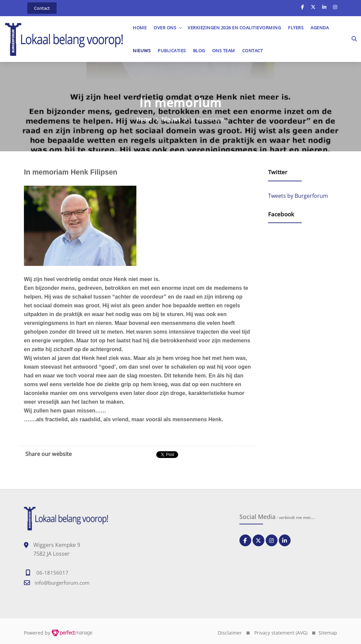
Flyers (296, 28)
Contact (253, 51)
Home (140, 28)
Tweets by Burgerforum (298, 196)
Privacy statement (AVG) (281, 633)
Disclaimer (230, 633)
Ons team (224, 51)
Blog (199, 51)
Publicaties (172, 51)
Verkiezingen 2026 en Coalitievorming (234, 28)
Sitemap (328, 633)
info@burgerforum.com (62, 583)
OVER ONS (165, 28)
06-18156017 (52, 573)
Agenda (320, 28)
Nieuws (142, 51)
